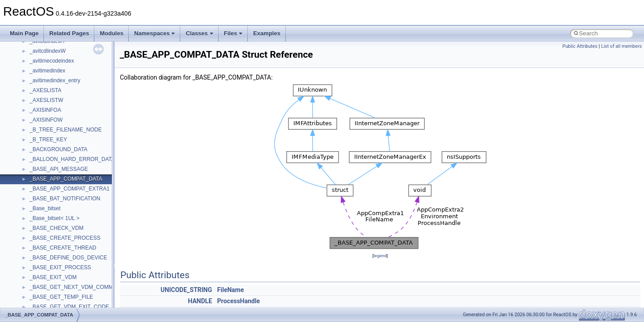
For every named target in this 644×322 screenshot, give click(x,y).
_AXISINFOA (45, 110)
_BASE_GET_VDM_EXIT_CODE (69, 307)
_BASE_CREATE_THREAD (63, 248)
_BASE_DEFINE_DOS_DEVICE (68, 258)
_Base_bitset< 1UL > (55, 218)
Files (233, 33)
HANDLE (200, 301)
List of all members (621, 46)
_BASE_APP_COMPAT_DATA (66, 179)
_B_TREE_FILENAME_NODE (66, 130)
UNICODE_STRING (186, 290)
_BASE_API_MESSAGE (59, 169)
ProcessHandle (239, 301)
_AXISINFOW (46, 120)
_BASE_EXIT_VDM (53, 277)
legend (380, 256)
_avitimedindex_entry (55, 80)
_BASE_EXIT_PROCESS (60, 267)
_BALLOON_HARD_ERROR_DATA (72, 159)
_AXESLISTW (46, 100)
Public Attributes (580, 46)
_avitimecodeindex (52, 61)
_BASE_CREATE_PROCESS (65, 238)
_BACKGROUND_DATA (59, 149)
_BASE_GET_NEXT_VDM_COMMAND (77, 287)
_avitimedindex (47, 71)
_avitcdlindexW (48, 51)
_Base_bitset (45, 208)
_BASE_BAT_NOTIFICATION (65, 199)
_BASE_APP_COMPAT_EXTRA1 (70, 189)
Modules (112, 33)
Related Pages (69, 33)
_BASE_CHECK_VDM (57, 228)
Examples (267, 33)
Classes (199, 33)
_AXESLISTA (45, 90)
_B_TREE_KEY (48, 140)
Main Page (24, 33)
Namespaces (155, 33)
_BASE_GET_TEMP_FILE (61, 297)
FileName (231, 290)
